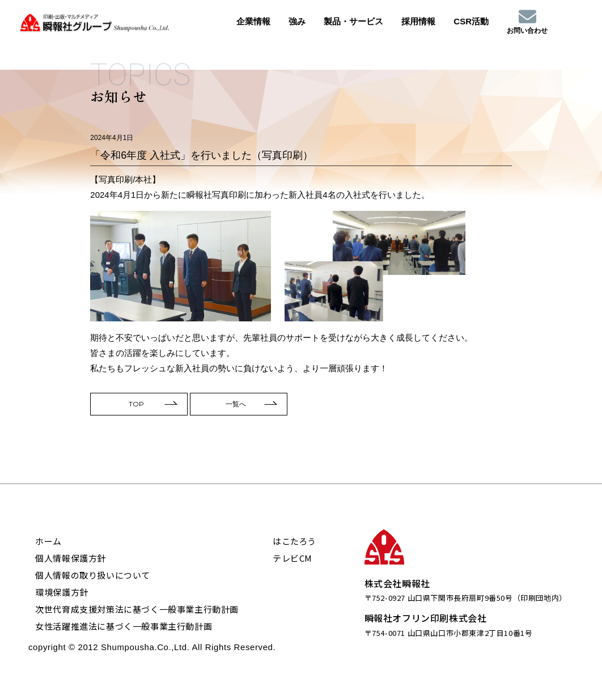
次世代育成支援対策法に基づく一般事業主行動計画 (137, 609)
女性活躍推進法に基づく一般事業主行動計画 (124, 626)
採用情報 (418, 21)
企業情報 (253, 21)
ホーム (48, 541)
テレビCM (292, 558)
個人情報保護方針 (71, 558)
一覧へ (236, 408)
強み (297, 21)
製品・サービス (353, 21)
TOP (136, 408)
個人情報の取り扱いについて (93, 575)
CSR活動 (471, 21)
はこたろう (294, 541)
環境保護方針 (62, 592)
